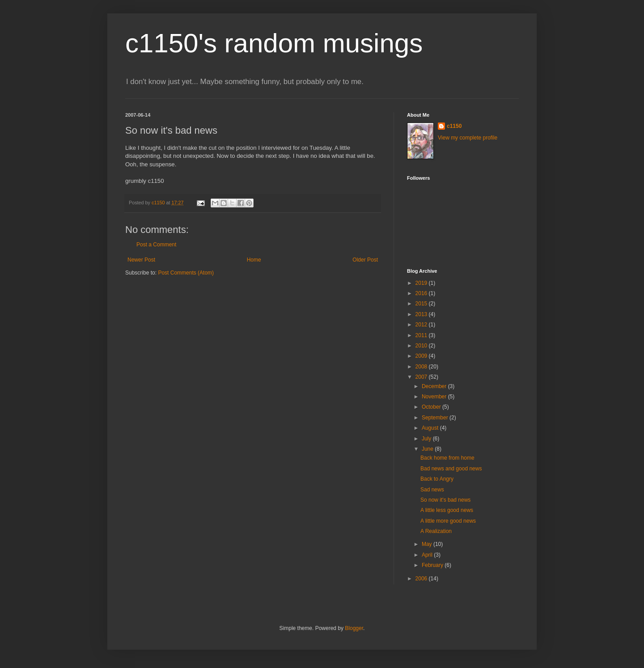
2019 (422, 283)
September (436, 418)
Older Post (365, 260)
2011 (422, 335)
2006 (422, 579)
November (435, 397)
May (428, 544)
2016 (422, 293)
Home (254, 260)
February (433, 565)
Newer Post (141, 260)
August (431, 428)
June (428, 449)
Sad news (432, 490)
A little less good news (447, 510)
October (432, 407)
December (435, 386)
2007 (422, 377)
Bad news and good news (451, 469)
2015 (422, 304)
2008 (422, 367)
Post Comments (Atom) (186, 273)
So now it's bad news (445, 500)
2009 (422, 356)
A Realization (436, 531)
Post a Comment (156, 245)
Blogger (354, 628)
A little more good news (448, 521)
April (428, 555)
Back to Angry (437, 479)
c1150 (454, 126)
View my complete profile (468, 138)
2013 (422, 314)
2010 (422, 346)
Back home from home (447, 458)
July (427, 439)
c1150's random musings (274, 43)
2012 (422, 325)
